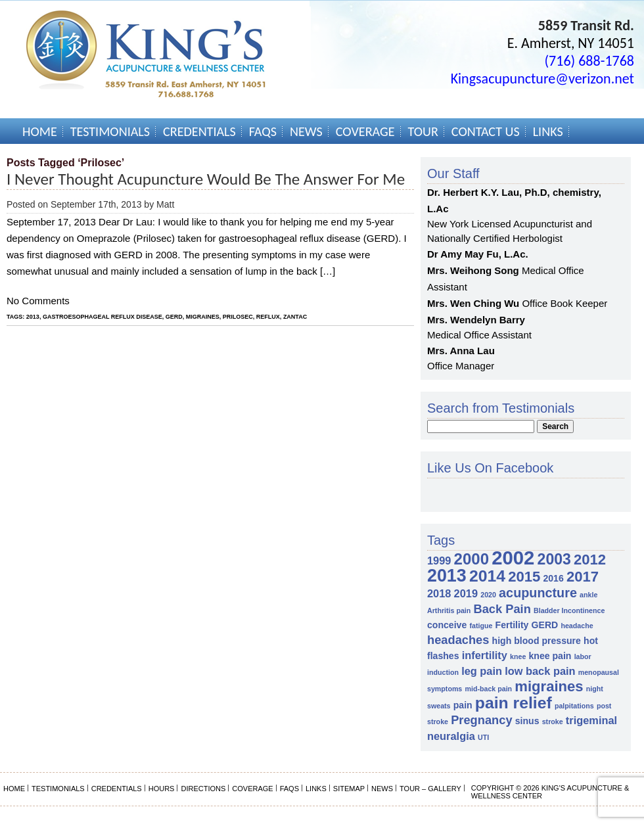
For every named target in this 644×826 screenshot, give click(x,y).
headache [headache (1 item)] (577, 626)
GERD (174, 317)
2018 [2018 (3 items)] (439, 593)
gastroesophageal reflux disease (103, 317)
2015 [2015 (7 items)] (524, 577)
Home (40, 131)
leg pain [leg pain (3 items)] (482, 671)
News (306, 131)
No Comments (38, 301)
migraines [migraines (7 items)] (549, 686)
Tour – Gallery (430, 789)
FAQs (263, 131)
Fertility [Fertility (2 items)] (512, 625)
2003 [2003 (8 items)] (554, 559)
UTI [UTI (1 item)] (483, 737)
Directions (203, 789)
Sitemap (349, 789)
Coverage (365, 131)
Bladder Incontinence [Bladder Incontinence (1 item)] (569, 610)
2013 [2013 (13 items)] (447, 576)
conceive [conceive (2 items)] (447, 625)
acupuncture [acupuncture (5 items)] (538, 593)
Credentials (199, 131)
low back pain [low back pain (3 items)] (540, 671)
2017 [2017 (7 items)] (583, 577)
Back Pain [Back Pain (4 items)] (502, 609)
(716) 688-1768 (589, 61)
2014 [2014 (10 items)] (487, 576)
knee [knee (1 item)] (518, 656)
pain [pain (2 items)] (463, 705)
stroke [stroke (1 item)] (553, 722)
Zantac (295, 317)
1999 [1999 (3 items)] (439, 561)
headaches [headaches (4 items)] (458, 640)
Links (548, 131)
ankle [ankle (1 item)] (588, 595)
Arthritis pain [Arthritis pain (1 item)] (449, 610)
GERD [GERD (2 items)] (545, 625)
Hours (162, 789)
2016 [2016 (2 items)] (553, 578)
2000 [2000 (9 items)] (471, 559)
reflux (268, 317)
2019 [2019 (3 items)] (466, 593)
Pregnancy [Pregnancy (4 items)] (481, 720)
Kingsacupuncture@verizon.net (542, 79)
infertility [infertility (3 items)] (485, 655)
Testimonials (110, 131)
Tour (423, 131)
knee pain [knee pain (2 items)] (550, 656)
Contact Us (486, 131)
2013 (33, 317)
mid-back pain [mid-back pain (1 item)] (488, 689)
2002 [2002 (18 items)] (513, 558)
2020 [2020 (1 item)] (488, 595)
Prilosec (238, 317)
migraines (203, 317)
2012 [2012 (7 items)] (590, 560)
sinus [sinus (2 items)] (527, 721)
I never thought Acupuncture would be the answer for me (206, 179)
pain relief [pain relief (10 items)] (514, 703)
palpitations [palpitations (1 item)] (574, 706)
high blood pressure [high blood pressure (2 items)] (537, 641)
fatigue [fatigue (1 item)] (481, 626)
